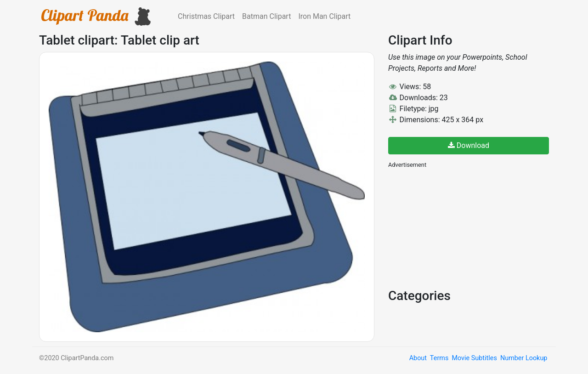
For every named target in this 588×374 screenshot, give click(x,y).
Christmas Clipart (206, 16)
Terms (439, 358)
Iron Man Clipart (324, 16)
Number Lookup (524, 358)
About (418, 358)
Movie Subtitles (474, 358)
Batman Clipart (266, 16)
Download (469, 145)
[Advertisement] (457, 227)
